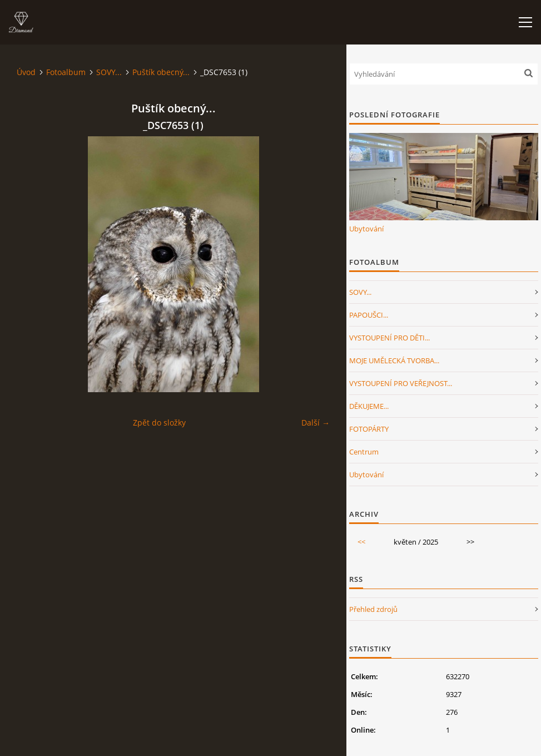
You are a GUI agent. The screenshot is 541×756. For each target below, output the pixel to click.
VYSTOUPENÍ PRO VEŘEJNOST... (401, 383)
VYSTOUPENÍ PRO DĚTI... (389, 338)
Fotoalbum (66, 72)
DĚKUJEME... (369, 406)
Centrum (364, 452)
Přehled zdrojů (373, 609)
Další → (316, 423)
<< (361, 542)
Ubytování (366, 229)
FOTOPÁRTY (369, 429)
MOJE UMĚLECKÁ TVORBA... (394, 360)
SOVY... (109, 72)
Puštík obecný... (161, 72)
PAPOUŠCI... (369, 315)
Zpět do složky (159, 423)
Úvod (26, 72)
